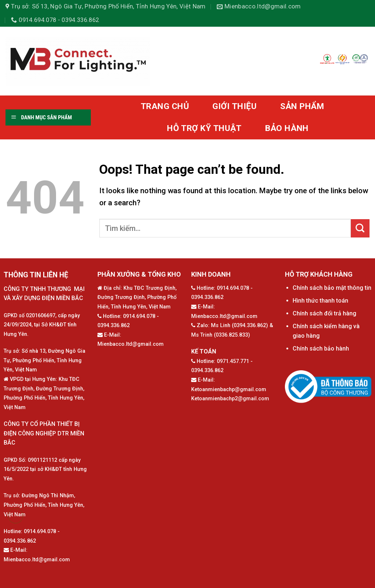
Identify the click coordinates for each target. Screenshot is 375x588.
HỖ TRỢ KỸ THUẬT (204, 128)
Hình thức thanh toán (320, 301)
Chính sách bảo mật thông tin (332, 288)
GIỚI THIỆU (235, 106)
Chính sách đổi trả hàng (324, 313)
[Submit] (360, 228)
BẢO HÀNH (287, 128)
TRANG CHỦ (165, 106)
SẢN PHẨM (302, 106)
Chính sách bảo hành (321, 349)
